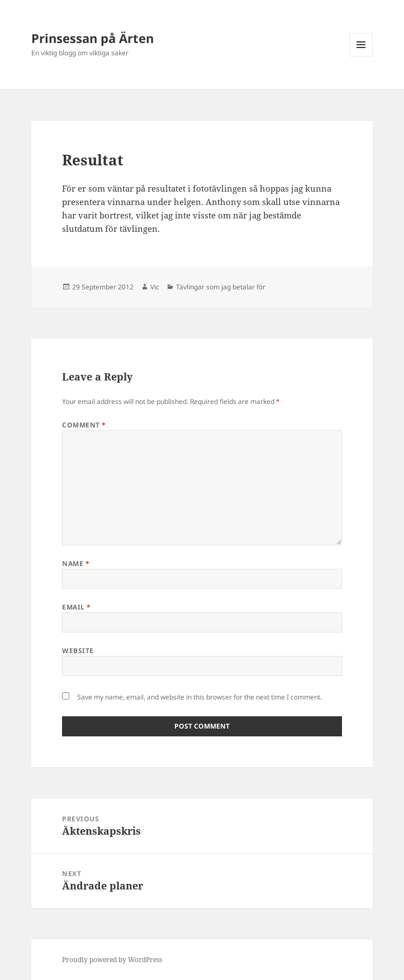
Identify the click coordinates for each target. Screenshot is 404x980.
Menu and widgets (361, 56)
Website (78, 651)
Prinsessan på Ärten (92, 38)
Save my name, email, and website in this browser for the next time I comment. (199, 697)
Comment (84, 425)
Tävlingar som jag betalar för (221, 287)
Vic (155, 287)
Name (76, 563)
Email (76, 607)
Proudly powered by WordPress (112, 960)
